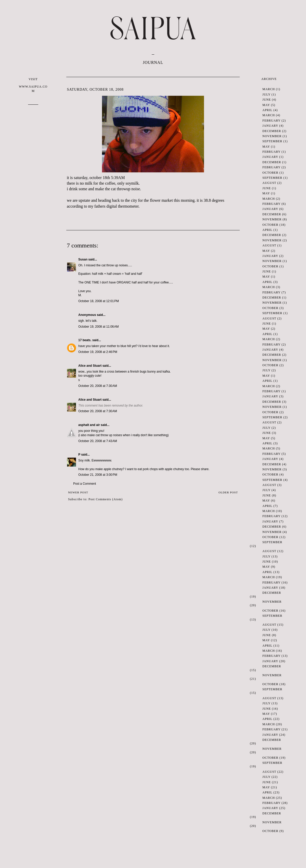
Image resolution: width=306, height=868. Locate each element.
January (270, 126)
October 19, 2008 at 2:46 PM (98, 352)
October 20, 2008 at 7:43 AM (98, 441)
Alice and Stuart (90, 366)
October (270, 173)
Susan (83, 259)
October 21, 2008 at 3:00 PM (98, 475)
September (272, 141)
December (272, 131)
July (266, 94)
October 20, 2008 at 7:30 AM (98, 386)
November (272, 136)
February (271, 121)
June (267, 100)
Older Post (228, 492)
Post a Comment (85, 484)
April (267, 110)
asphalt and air (89, 425)
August (269, 183)
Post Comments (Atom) (106, 499)
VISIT (33, 85)
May (266, 105)
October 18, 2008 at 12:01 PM (99, 301)
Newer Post (78, 492)
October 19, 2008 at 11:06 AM (98, 327)
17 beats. (85, 340)
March (269, 89)
